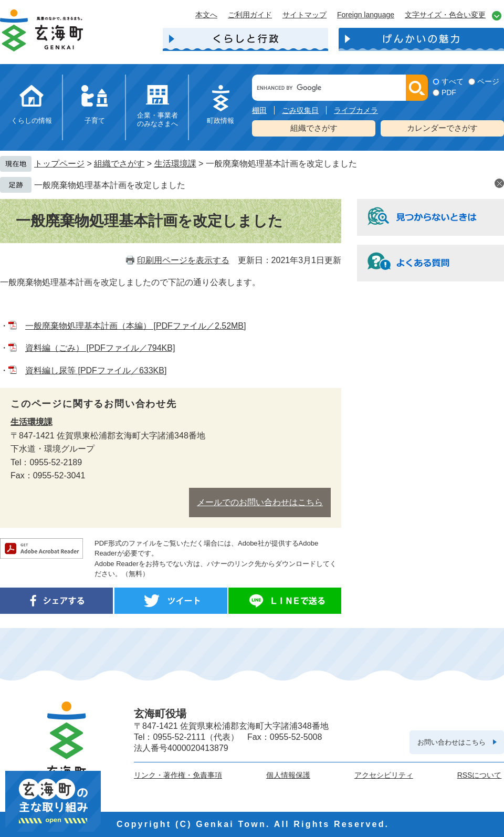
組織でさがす (314, 128)
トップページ (59, 164)
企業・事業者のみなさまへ (157, 119)
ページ (488, 81)
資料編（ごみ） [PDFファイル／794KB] (100, 348)
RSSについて (480, 775)
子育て (95, 121)
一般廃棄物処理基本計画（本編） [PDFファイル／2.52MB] (135, 326)
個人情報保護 (288, 775)
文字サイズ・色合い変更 (445, 15)
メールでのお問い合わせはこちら (260, 502)
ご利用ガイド (250, 15)
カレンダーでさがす (442, 128)
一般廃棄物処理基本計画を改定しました (110, 185)
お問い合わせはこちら (451, 742)
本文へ (206, 15)
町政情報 (220, 121)
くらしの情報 (31, 121)
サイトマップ (304, 15)
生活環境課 (175, 164)
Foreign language (366, 15)
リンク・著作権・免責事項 (178, 775)
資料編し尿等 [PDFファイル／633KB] (96, 370)
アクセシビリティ (384, 775)
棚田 (259, 110)
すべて (453, 81)
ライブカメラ (356, 110)
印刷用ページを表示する (183, 260)
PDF (449, 92)
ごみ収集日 (300, 110)
